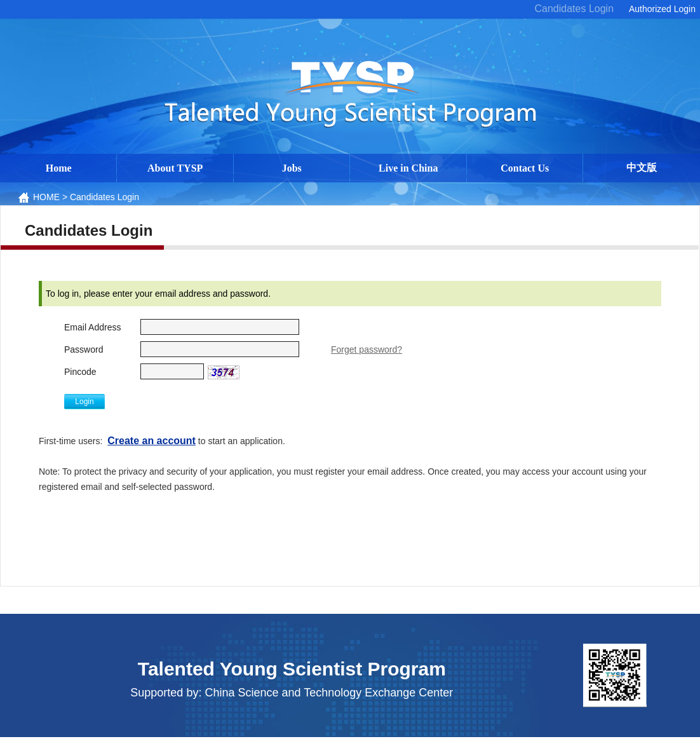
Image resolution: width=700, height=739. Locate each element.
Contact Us (525, 168)
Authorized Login (662, 9)
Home (59, 168)
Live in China (408, 168)
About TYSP (175, 168)
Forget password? (367, 349)
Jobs (292, 168)
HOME (46, 197)
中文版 (642, 167)
